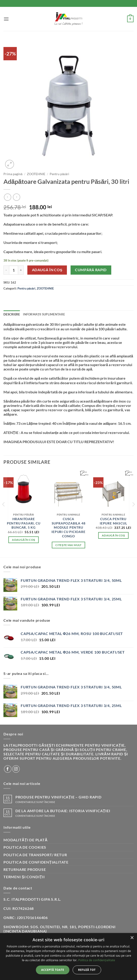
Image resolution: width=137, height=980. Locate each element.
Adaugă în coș (47, 270)
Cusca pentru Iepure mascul (113, 521)
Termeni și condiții (24, 877)
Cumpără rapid (91, 270)
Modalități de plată (26, 840)
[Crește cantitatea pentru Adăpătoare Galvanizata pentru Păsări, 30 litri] (21, 270)
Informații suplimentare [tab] (44, 314)
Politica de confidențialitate (36, 862)
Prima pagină (13, 174)
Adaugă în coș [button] (24, 540)
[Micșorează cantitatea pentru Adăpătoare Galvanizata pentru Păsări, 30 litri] (6, 270)
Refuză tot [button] (87, 970)
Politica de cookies (25, 847)
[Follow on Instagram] (16, 769)
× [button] (132, 938)
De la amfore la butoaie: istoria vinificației (63, 811)
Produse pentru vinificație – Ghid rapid (59, 797)
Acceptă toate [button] (53, 970)
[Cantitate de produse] (14, 270)
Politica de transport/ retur (35, 855)
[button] (6, 19)
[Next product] (7, 197)
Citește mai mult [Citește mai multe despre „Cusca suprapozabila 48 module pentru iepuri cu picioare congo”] (68, 545)
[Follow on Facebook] (8, 769)
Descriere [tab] (12, 314)
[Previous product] (16, 197)
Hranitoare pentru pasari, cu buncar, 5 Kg (24, 523)
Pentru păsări (59, 174)
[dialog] (68, 957)
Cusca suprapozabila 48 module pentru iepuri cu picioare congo (68, 527)
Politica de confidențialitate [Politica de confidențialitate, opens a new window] (97, 960)
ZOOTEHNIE (36, 174)
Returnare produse (25, 869)
